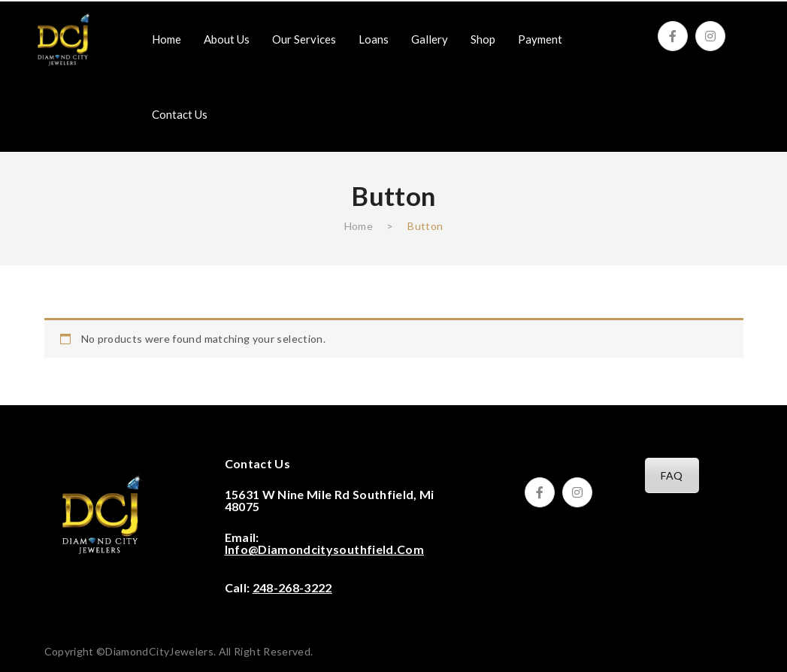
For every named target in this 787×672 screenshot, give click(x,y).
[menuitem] (166, 39)
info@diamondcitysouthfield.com (325, 549)
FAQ (672, 475)
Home (359, 226)
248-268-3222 (292, 587)
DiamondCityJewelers (159, 651)
